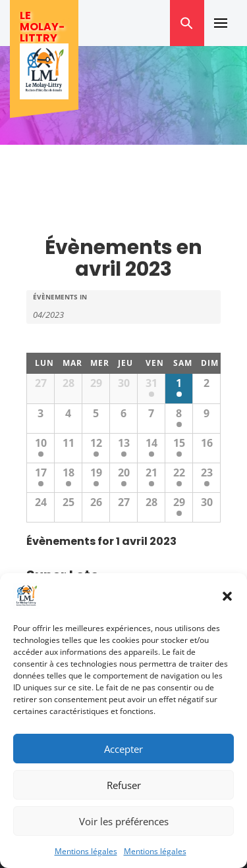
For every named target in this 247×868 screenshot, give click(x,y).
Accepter (123, 749)
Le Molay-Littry (42, 27)
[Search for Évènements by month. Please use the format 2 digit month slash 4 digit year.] (66, 314)
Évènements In (60, 297)
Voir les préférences (124, 821)
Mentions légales (86, 851)
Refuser (124, 785)
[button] (227, 596)
